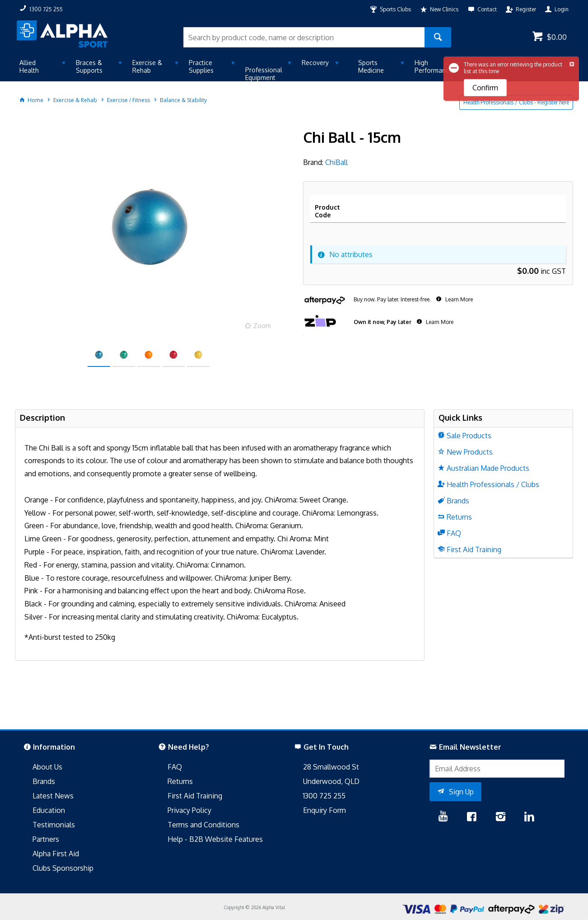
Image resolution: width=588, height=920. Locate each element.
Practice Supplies (201, 66)
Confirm (485, 88)
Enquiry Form (324, 810)
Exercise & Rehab (147, 66)
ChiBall (336, 162)
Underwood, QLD (331, 781)
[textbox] (304, 37)
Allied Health (29, 66)
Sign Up (461, 792)
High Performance (434, 66)
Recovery (315, 63)
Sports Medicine (371, 66)
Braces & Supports (89, 66)
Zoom (262, 326)
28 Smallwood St (331, 767)
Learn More (458, 299)
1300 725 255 (324, 796)
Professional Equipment (264, 74)
